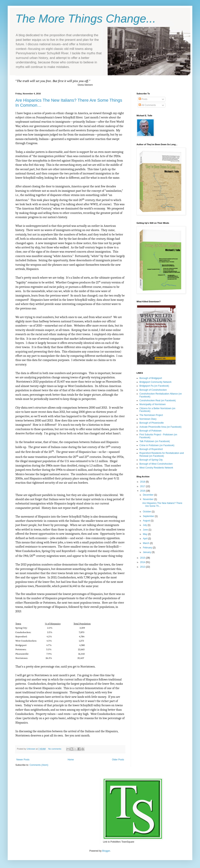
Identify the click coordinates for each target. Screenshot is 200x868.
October (147, 512)
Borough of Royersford (151, 449)
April (145, 539)
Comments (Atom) (39, 765)
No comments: (55, 749)
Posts (143, 99)
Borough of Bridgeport (151, 378)
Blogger (106, 851)
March (146, 543)
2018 (143, 482)
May (145, 534)
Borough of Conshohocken (153, 390)
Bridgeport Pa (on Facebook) (154, 386)
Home (71, 760)
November (149, 499)
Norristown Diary (148, 419)
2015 (143, 558)
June (146, 530)
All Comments (147, 105)
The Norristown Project (151, 415)
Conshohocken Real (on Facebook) (158, 400)
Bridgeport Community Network (155, 382)
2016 (143, 491)
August (147, 521)
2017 (143, 486)
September (149, 516)
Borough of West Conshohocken (156, 464)
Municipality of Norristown (153, 404)
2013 (143, 567)
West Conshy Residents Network (156, 468)
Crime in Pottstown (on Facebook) (157, 445)
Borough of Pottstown (150, 431)
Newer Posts (23, 760)
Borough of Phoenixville (152, 423)
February (148, 548)
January (147, 552)
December (149, 495)
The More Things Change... (86, 19)
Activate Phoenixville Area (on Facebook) (160, 427)
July (145, 525)
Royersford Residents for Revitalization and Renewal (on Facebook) (162, 454)
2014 (143, 562)
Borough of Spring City (151, 460)
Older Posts (118, 760)
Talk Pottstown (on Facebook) (155, 441)
